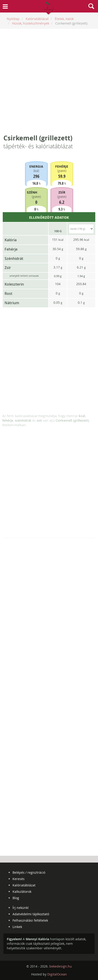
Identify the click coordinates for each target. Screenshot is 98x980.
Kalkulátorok (22, 892)
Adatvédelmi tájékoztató (31, 914)
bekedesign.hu (61, 966)
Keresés (19, 879)
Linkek (17, 927)
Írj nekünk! (21, 908)
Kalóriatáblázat (24, 885)
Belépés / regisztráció (29, 872)
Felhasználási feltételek (30, 920)
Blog (16, 898)
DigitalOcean (57, 974)
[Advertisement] (49, 81)
